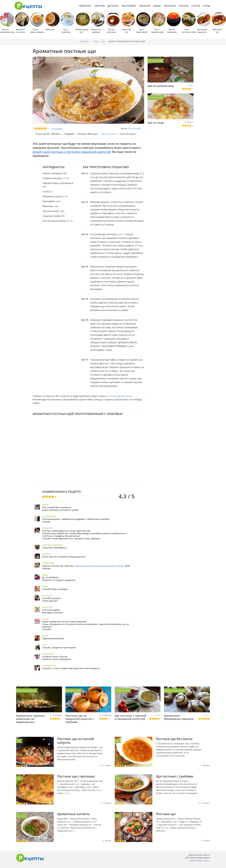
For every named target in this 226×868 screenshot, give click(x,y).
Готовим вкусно (30, 858)
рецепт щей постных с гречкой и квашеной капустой (72, 152)
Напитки (170, 6)
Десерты (113, 6)
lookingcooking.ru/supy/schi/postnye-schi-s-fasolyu (99, 566)
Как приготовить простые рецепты (28, 6)
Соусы (196, 6)
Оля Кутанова (134, 128)
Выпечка (85, 6)
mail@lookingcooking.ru (199, 861)
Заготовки (129, 6)
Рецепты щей (155, 61)
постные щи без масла (119, 396)
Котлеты (21, 816)
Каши (157, 6)
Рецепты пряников (174, 690)
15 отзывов (57, 129)
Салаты (184, 6)
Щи (19, 741)
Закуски (145, 6)
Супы (207, 6)
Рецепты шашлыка (27, 690)
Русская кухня (109, 134)
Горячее (99, 6)
